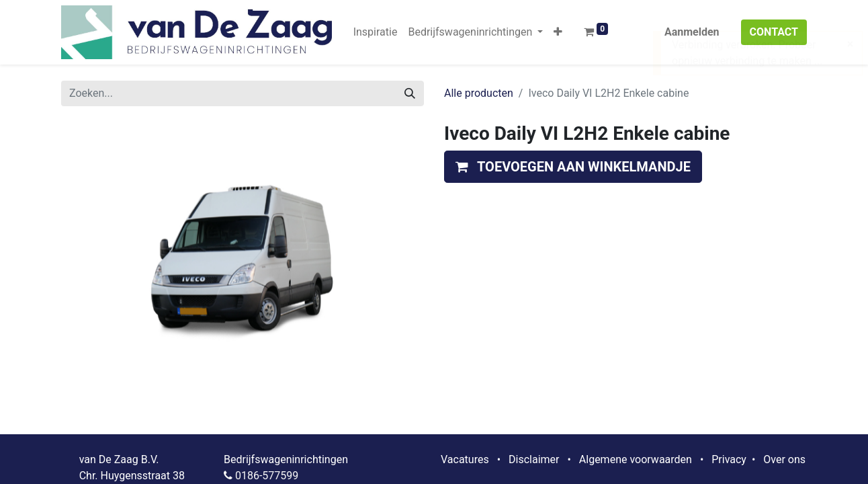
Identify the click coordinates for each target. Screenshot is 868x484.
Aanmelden (692, 32)
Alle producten (479, 93)
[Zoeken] (410, 93)
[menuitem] (376, 32)
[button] (558, 32)
